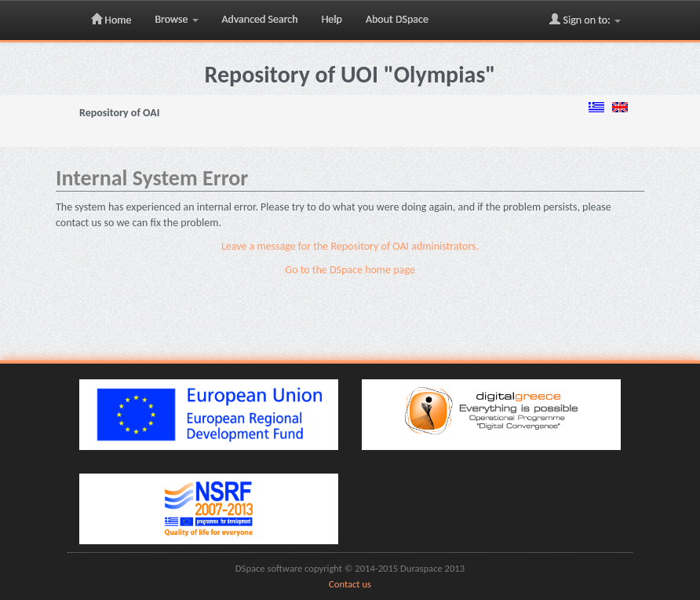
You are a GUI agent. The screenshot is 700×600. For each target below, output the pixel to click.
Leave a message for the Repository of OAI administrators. (350, 246)
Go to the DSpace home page (350, 270)
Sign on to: (585, 20)
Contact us (350, 584)
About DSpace (397, 19)
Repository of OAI (119, 113)
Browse (176, 19)
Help (332, 19)
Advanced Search (260, 19)
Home (111, 20)
